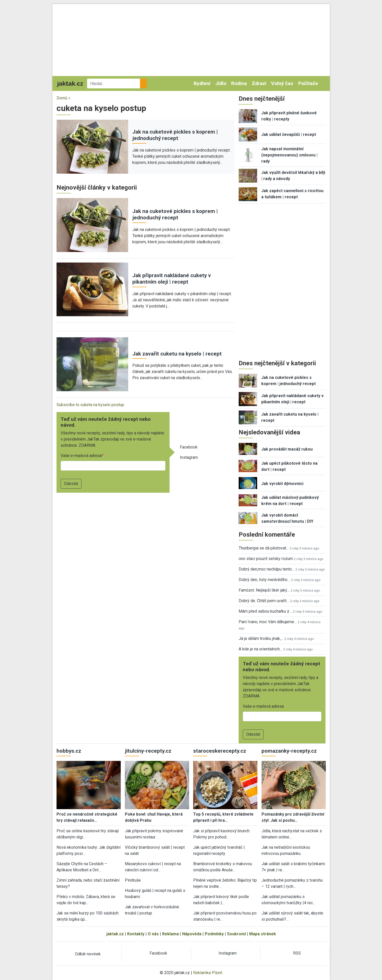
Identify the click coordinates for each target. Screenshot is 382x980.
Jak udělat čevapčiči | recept (289, 134)
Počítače (308, 83)
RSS (297, 953)
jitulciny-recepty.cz (148, 751)
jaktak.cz (115, 934)
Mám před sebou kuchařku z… (265, 611)
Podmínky (214, 934)
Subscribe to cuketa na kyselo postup (90, 405)
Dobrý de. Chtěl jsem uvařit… (264, 601)
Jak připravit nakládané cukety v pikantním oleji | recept (172, 279)
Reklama (170, 934)
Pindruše (133, 880)
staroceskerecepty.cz (220, 751)
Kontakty (136, 934)
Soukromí (236, 934)
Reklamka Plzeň (208, 973)
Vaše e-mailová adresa (81, 456)
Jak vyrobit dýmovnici (282, 484)
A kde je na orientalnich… (260, 649)
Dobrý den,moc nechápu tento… (267, 569)
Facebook (189, 447)
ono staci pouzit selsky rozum (266, 559)
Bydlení (202, 83)
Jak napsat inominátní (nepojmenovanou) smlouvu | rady (289, 155)
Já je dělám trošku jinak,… (261, 638)
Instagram (189, 457)
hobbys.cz (69, 751)
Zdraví (259, 83)
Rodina (239, 83)
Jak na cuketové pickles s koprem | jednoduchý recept (175, 135)
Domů (62, 98)
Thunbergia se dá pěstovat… (264, 548)
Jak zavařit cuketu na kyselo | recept (177, 354)
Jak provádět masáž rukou (287, 449)
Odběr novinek (88, 954)
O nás (153, 934)
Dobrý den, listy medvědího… (264, 580)
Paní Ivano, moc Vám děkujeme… (268, 622)
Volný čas (282, 83)
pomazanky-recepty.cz (289, 751)
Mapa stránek (263, 934)
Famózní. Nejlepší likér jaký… (264, 590)
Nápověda (192, 934)
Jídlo (221, 83)
